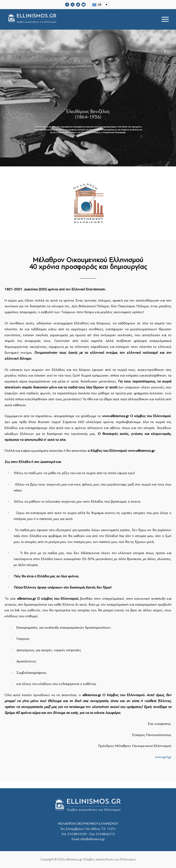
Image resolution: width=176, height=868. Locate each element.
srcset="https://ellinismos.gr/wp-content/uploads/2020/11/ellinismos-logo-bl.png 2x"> (65, 19)
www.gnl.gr (163, 757)
